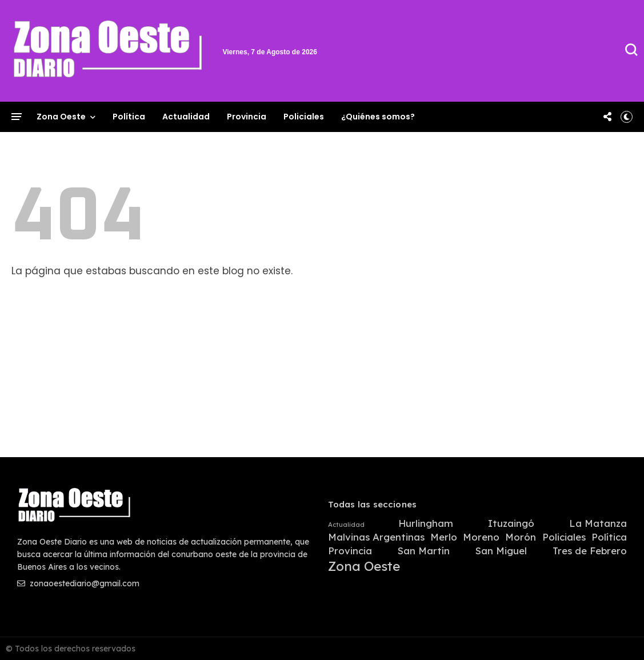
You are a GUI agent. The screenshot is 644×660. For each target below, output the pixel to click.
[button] (627, 117)
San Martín (424, 551)
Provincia (247, 117)
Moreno (481, 537)
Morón (521, 537)
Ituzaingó (511, 523)
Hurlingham (426, 523)
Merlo (444, 537)
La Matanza (598, 523)
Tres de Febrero (590, 551)
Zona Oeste (61, 117)
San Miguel (501, 551)
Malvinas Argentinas (376, 537)
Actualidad (186, 117)
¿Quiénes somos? (378, 117)
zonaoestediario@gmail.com (78, 583)
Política (129, 117)
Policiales (304, 117)
